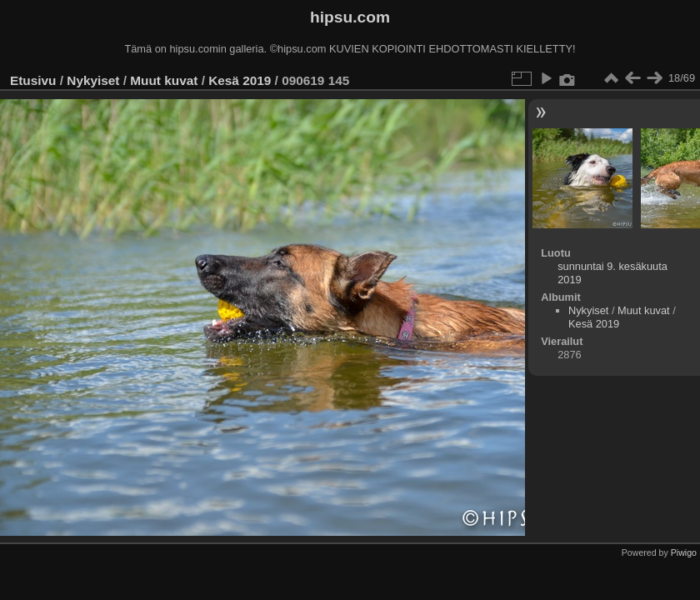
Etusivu (33, 80)
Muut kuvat (164, 80)
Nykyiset (93, 80)
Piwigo (684, 552)
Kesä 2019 (240, 80)
